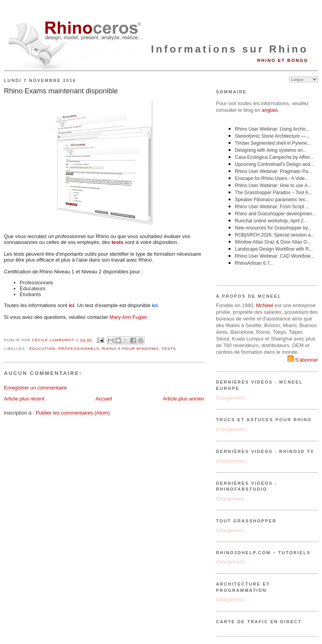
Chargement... (232, 398)
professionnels (79, 348)
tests (169, 348)
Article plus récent (24, 399)
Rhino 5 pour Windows (130, 348)
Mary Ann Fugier (128, 317)
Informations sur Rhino (230, 49)
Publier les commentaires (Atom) (73, 413)
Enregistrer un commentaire (35, 388)
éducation (42, 348)
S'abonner (303, 360)
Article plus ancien (184, 399)
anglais (270, 110)
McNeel (265, 305)
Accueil (104, 399)
